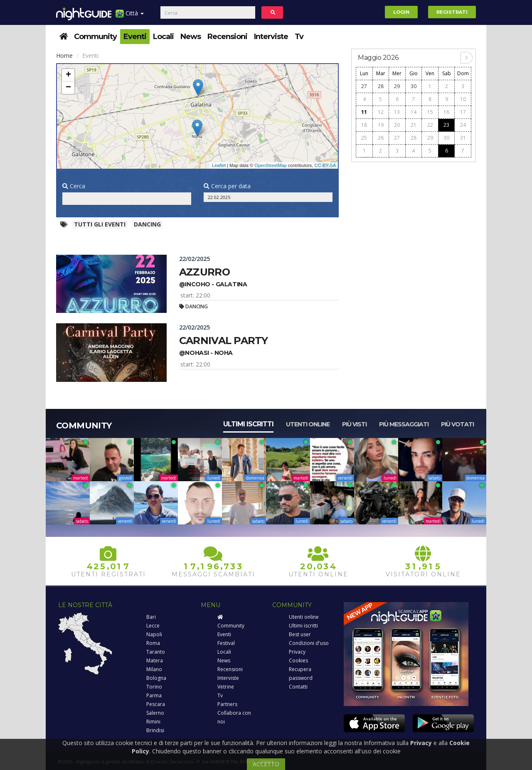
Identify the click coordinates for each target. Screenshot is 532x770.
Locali (163, 37)
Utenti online (308, 424)
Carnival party (224, 341)
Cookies (298, 661)
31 (463, 138)
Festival (226, 643)
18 (364, 125)
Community (95, 37)
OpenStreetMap (271, 165)
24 (463, 125)
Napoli (154, 634)
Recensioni (227, 37)
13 (397, 112)
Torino (154, 687)
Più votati (457, 424)
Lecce (153, 626)
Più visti (354, 424)
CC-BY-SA (325, 165)
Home (64, 55)
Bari (151, 617)
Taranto (156, 652)
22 (430, 125)
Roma (153, 643)
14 (414, 112)
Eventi (135, 37)
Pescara (156, 704)
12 (381, 112)
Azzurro (204, 272)
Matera (155, 661)
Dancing (147, 224)
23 (446, 125)
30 (414, 86)
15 (430, 112)
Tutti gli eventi (100, 224)
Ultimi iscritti (248, 424)
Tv (299, 37)
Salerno (155, 713)
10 (463, 99)
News (191, 37)
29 (397, 86)
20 (397, 125)
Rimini (153, 722)
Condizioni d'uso (309, 643)
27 (364, 86)
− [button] (68, 88)
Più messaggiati (404, 424)
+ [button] (68, 75)
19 (381, 125)
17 (463, 112)
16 (446, 112)
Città (130, 16)
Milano (154, 669)
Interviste (271, 37)
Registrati (452, 12)
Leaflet (219, 165)
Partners (227, 704)
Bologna (156, 678)
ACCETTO (266, 764)
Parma (154, 695)
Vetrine (226, 687)
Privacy (297, 652)
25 (364, 138)
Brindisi (155, 730)
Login (401, 12)
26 (381, 138)
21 (414, 125)
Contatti (298, 687)
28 (381, 86)
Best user (300, 634)
